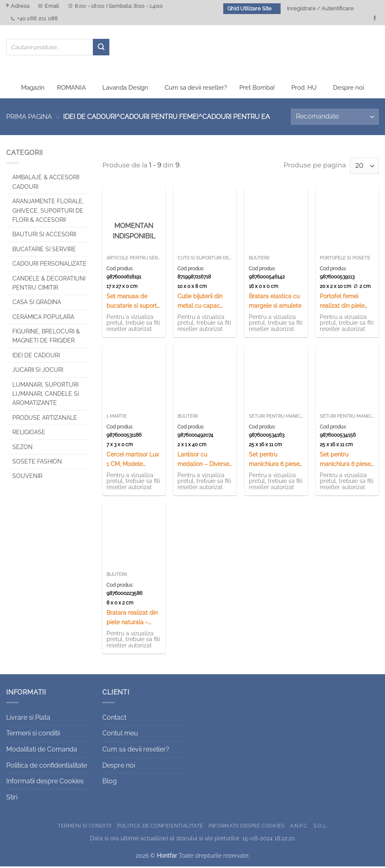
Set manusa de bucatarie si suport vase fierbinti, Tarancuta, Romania (133, 303)
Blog (110, 783)
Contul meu (120, 735)
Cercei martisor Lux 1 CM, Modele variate (133, 461)
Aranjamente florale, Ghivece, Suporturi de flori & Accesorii (48, 213)
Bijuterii (259, 260)
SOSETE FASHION (37, 464)
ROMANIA (71, 90)
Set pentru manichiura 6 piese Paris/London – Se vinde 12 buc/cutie (345, 461)
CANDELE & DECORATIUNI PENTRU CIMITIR (49, 285)
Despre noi (348, 90)
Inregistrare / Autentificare (320, 8)
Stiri (12, 799)
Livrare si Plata (28, 719)
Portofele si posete (345, 260)
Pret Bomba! (257, 90)
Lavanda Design (125, 90)
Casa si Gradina (37, 304)
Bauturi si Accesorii (44, 236)
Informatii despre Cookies (45, 783)
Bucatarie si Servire (44, 251)
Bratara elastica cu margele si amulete (275, 302)
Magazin (33, 90)
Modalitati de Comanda (42, 751)
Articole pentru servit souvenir (134, 260)
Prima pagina (29, 119)
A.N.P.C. (299, 828)
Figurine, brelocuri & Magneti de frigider (46, 338)
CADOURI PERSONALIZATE (50, 266)
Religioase (29, 434)
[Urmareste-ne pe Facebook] (375, 19)
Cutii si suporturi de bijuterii (205, 260)
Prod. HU (304, 90)
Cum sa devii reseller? (196, 90)
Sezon (22, 449)
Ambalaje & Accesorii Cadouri (46, 184)
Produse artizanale (45, 419)
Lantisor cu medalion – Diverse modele (203, 461)
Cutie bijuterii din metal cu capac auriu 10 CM (200, 303)
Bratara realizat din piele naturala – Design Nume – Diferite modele (132, 619)
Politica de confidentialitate (47, 767)
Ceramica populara (43, 319)
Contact (114, 719)
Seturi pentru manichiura (276, 418)
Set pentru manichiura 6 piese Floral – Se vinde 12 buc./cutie (275, 461)
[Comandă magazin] (335, 119)
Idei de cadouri (36, 357)
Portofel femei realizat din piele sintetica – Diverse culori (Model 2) (344, 303)
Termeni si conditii (33, 735)
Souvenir (27, 478)
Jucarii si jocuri (38, 372)
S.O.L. (320, 828)
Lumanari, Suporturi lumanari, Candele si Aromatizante (46, 396)
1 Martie (117, 418)
